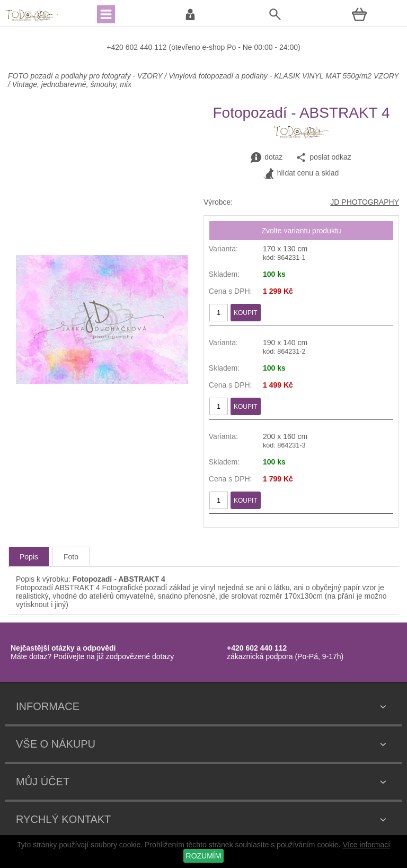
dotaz (267, 157)
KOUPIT (246, 313)
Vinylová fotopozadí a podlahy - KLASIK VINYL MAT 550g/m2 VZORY (284, 76)
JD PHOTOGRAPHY (365, 202)
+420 (116, 47)
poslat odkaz (324, 157)
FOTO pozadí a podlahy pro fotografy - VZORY (86, 76)
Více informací (366, 845)
